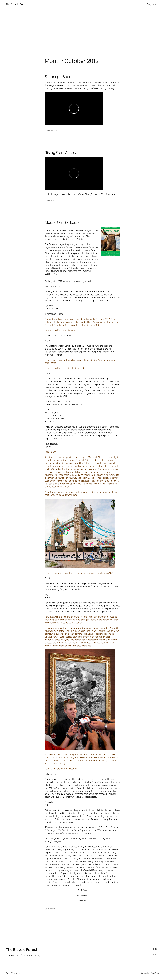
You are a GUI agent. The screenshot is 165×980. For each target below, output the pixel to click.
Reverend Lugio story (59, 244)
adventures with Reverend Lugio (75, 230)
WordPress (155, 973)
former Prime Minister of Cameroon (82, 247)
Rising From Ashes (60, 152)
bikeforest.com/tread (71, 325)
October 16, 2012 (51, 130)
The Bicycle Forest (17, 4)
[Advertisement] (83, 33)
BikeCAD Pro (95, 88)
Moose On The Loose (63, 222)
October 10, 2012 (51, 909)
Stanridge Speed (59, 77)
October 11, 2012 (50, 200)
